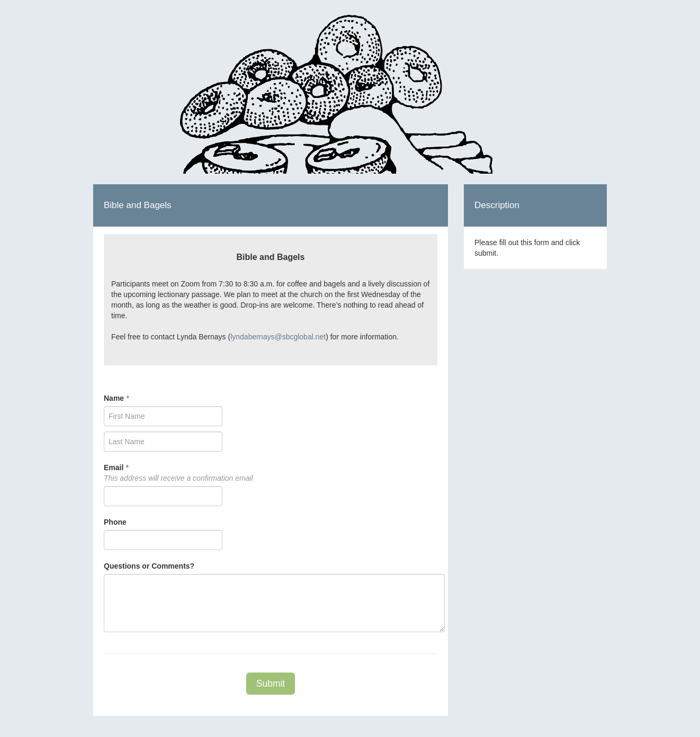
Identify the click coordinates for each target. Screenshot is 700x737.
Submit (271, 684)
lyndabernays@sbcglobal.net (278, 337)
